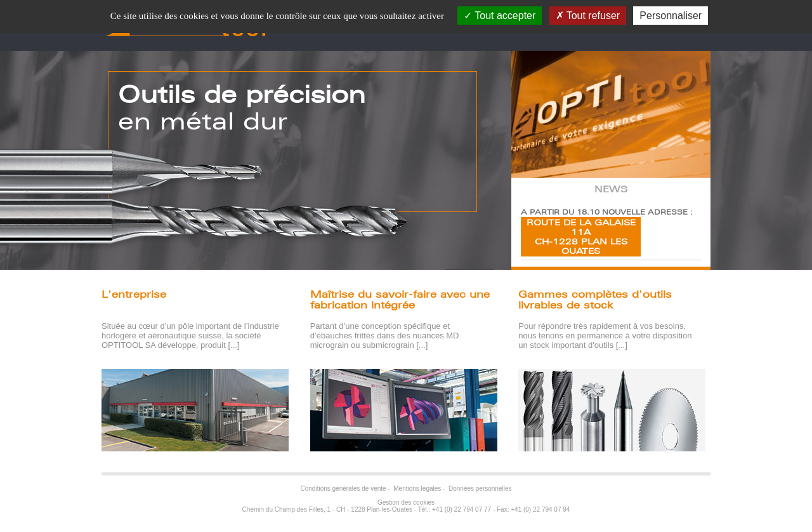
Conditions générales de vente (344, 489)
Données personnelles (480, 489)
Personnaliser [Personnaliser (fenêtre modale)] (671, 16)
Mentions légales (417, 489)
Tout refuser (588, 16)
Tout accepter (500, 16)
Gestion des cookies (406, 502)
